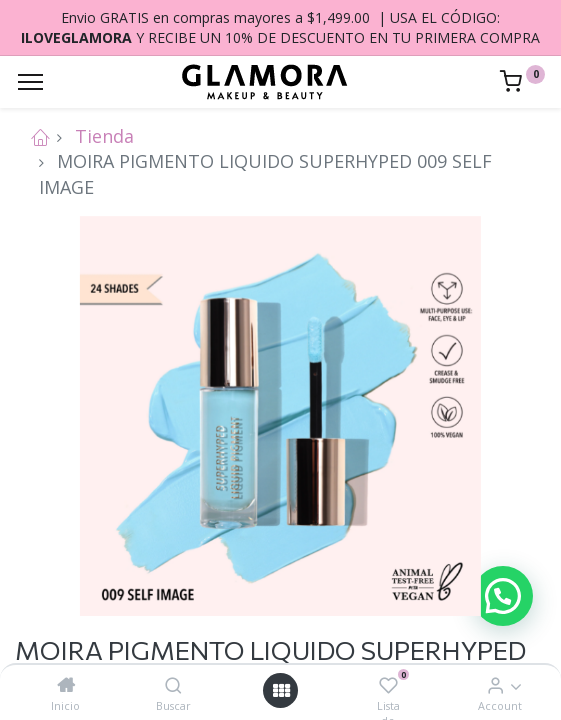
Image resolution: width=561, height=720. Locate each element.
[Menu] (30, 82)
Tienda (104, 136)
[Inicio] (66, 685)
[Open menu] (281, 690)
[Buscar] (173, 685)
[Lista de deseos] (388, 685)
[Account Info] (495, 685)
